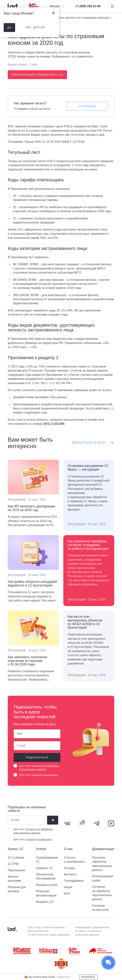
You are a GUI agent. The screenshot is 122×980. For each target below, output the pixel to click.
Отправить (88, 106)
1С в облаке (16, 858)
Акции (68, 887)
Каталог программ (14, 879)
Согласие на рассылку (101, 908)
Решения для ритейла (17, 889)
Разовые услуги (47, 885)
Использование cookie (103, 878)
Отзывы (69, 868)
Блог (67, 893)
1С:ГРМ (13, 864)
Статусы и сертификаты (74, 860)
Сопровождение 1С (47, 860)
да (9, 28)
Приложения (16, 870)
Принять (88, 977)
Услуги (41, 849)
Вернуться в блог (93, 443)
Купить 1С (16, 849)
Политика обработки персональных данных (102, 864)
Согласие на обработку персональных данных (102, 893)
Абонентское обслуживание (46, 876)
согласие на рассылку (44, 775)
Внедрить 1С (45, 902)
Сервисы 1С (44, 868)
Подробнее (63, 977)
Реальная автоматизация (46, 893)
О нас (68, 849)
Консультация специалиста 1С (37, 75)
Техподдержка (74, 881)
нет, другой (35, 27)
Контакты (70, 874)
